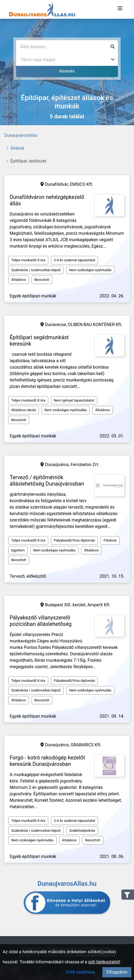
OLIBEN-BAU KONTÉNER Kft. (95, 325)
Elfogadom (117, 972)
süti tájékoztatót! (104, 962)
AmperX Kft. (99, 605)
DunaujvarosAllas (21, 135)
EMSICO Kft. (81, 184)
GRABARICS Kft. (86, 745)
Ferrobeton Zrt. (85, 465)
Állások (17, 148)
